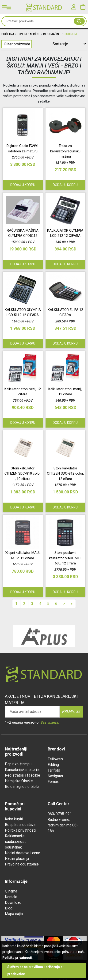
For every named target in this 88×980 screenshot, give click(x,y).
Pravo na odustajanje (22, 864)
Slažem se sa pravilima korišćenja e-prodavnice (36, 970)
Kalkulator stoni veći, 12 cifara (23, 392)
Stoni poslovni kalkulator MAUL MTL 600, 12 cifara (65, 558)
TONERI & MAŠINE (29, 34)
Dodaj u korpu (23, 507)
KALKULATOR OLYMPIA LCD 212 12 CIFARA (65, 233)
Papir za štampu (18, 764)
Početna (8, 34)
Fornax (53, 782)
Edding (53, 765)
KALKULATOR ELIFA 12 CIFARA (65, 312)
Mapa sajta (14, 914)
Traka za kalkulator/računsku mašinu (65, 151)
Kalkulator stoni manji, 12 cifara (65, 392)
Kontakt (11, 897)
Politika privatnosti (20, 830)
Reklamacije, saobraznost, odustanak (16, 842)
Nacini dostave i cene (23, 853)
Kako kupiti (14, 819)
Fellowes (55, 759)
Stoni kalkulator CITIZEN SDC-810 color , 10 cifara (23, 474)
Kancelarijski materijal (23, 770)
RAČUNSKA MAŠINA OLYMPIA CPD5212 (23, 233)
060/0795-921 (60, 814)
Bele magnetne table (22, 787)
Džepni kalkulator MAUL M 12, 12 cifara (23, 555)
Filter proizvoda (17, 44)
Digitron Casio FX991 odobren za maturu (23, 149)
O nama (11, 891)
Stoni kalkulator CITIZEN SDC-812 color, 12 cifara (65, 474)
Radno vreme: (59, 819)
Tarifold (54, 770)
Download (13, 903)
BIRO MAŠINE (52, 34)
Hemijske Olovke (19, 781)
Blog (9, 908)
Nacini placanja (17, 859)
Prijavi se (71, 712)
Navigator (55, 776)
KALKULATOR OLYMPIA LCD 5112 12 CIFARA (23, 312)
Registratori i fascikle (23, 775)
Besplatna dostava (20, 825)
